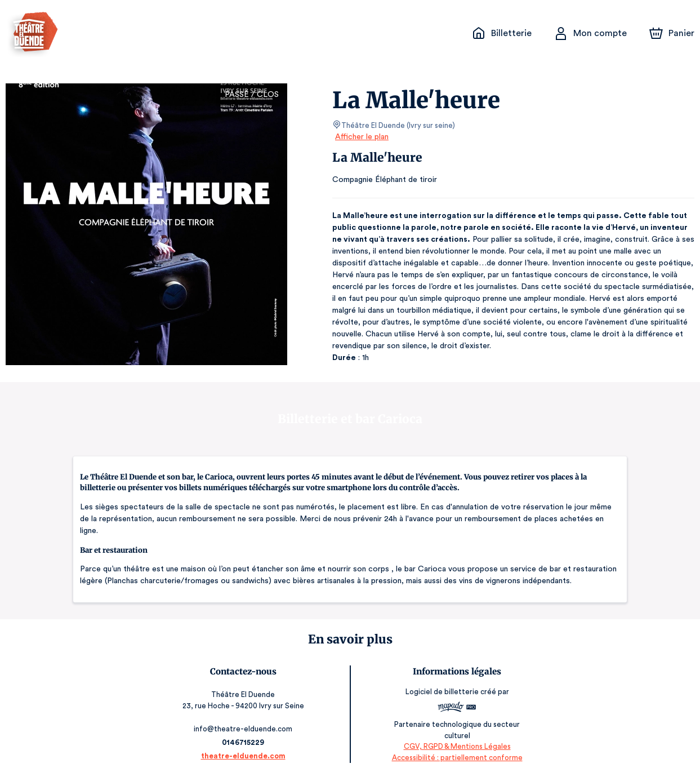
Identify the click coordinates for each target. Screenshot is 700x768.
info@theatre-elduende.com (244, 717)
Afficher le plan (361, 137)
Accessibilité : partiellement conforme (456, 746)
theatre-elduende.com (244, 744)
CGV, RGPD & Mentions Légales (457, 734)
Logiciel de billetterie (442, 684)
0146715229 (243, 731)
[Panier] (672, 33)
